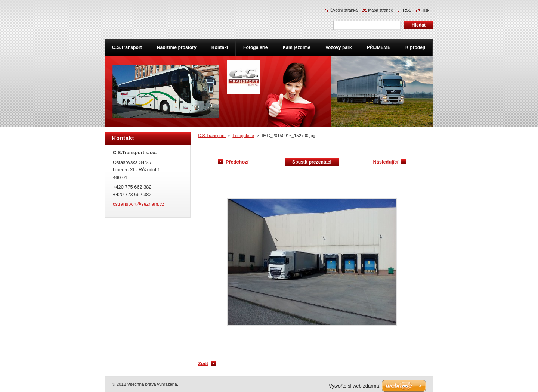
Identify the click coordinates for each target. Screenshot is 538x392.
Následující (386, 162)
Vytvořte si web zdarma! (355, 386)
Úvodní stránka (344, 10)
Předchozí (237, 162)
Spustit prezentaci (312, 162)
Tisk (426, 10)
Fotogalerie (243, 136)
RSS (407, 10)
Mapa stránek (380, 10)
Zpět (203, 363)
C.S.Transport (212, 136)
